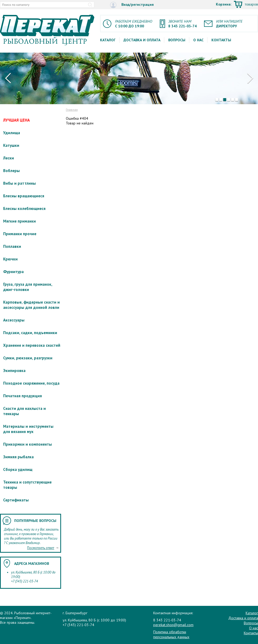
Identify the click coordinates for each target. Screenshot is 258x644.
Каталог (108, 40)
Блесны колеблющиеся (24, 208)
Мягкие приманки (19, 221)
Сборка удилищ (18, 469)
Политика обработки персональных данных (171, 634)
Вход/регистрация (132, 5)
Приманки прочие (20, 234)
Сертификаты (16, 500)
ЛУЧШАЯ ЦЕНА (16, 120)
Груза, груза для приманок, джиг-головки (28, 287)
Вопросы (177, 40)
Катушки (11, 145)
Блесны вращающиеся (24, 196)
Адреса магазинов (32, 563)
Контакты (221, 40)
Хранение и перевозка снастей (32, 345)
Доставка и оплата (142, 40)
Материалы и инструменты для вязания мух (28, 429)
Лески (9, 158)
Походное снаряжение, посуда (31, 383)
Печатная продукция (23, 396)
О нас (198, 40)
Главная (72, 110)
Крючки (10, 259)
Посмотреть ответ (41, 548)
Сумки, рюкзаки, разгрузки (28, 358)
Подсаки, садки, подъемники (30, 333)
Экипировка (14, 371)
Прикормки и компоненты (28, 444)
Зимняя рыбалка (18, 457)
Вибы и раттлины (19, 183)
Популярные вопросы (35, 521)
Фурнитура (13, 272)
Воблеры (11, 171)
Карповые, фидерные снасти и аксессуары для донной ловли (31, 305)
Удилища (12, 133)
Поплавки (12, 246)
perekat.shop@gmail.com (173, 625)
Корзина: (237, 5)
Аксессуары (14, 320)
